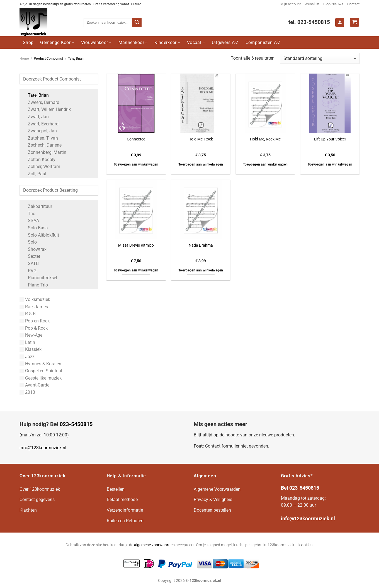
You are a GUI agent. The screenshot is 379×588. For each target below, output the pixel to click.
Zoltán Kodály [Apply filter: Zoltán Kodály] (39, 160)
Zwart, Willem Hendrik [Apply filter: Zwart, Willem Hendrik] (47, 109)
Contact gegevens (37, 500)
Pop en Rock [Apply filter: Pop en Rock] (35, 321)
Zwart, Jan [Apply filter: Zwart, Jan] (36, 117)
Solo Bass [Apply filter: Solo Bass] (35, 228)
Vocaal (196, 42)
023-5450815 (76, 424)
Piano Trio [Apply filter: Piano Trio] (35, 285)
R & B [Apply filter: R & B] (28, 314)
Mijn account (291, 4)
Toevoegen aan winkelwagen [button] (136, 164)
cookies (306, 545)
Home (24, 59)
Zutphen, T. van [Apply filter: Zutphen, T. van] (40, 138)
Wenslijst (312, 4)
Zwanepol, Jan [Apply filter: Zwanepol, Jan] (40, 131)
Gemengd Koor (57, 42)
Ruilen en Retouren (125, 521)
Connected (136, 139)
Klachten (28, 510)
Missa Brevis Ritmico (136, 245)
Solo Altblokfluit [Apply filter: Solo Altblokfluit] (41, 235)
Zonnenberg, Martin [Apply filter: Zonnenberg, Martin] (44, 152)
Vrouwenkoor (96, 42)
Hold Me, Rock (201, 139)
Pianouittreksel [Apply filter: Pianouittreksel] (40, 278)
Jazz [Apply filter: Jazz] (27, 357)
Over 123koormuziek (40, 489)
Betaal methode (122, 500)
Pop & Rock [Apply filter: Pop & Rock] (34, 328)
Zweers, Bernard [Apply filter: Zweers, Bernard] (41, 102)
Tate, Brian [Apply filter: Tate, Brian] (36, 95)
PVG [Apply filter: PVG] (29, 271)
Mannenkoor (133, 42)
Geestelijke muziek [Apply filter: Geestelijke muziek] (41, 378)
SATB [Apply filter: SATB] (31, 263)
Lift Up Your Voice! (330, 139)
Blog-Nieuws (333, 4)
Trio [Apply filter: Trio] (29, 214)
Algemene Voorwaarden (217, 489)
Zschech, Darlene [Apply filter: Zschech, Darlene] (42, 145)
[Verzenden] (137, 23)
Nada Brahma (201, 245)
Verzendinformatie (125, 510)
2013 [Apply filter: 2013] (27, 392)
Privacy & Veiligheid (213, 500)
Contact (353, 4)
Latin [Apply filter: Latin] (27, 342)
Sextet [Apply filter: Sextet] (31, 256)
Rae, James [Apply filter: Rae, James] (34, 307)
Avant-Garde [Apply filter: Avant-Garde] (34, 385)
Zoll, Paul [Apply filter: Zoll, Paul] (34, 174)
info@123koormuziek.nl (43, 448)
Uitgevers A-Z (225, 42)
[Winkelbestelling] (320, 58)
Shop (28, 42)
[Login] (340, 22)
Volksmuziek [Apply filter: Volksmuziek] (35, 299)
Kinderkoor (167, 42)
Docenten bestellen (212, 510)
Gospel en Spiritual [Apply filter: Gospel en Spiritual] (41, 371)
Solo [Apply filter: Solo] (30, 242)
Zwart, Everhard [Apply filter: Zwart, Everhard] (40, 124)
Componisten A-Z (263, 42)
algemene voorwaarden (154, 545)
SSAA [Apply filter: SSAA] (31, 221)
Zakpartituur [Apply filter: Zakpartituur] (37, 206)
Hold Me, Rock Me (265, 139)
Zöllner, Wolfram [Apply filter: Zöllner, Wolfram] (41, 167)
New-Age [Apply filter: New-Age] (31, 335)
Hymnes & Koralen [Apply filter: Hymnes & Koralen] (40, 364)
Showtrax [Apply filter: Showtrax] (34, 249)
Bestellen (116, 489)
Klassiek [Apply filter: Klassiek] (31, 349)
